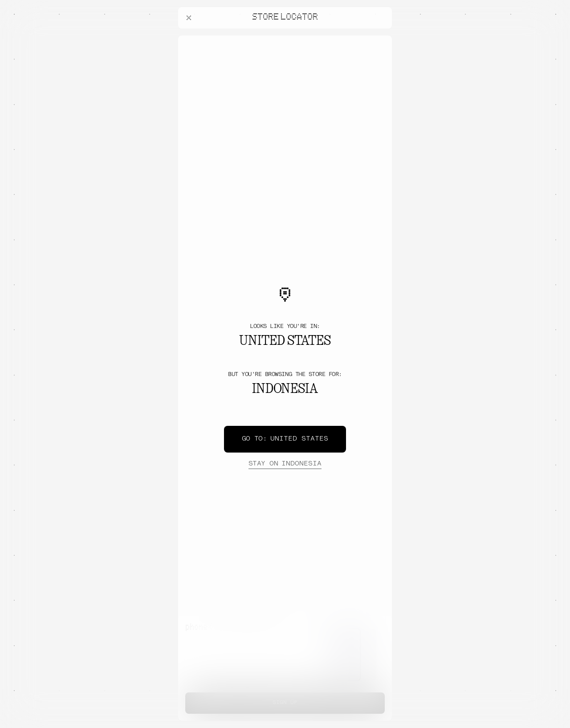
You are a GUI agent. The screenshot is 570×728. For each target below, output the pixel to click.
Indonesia (285, 464)
